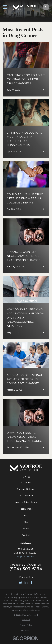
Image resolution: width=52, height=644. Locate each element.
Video (26, 529)
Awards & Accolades (26, 502)
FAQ (26, 515)
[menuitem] (26, 620)
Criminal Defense (26, 489)
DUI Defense (26, 496)
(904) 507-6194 (26, 569)
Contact (26, 535)
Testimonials (26, 509)
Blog (26, 522)
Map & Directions (26, 557)
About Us (26, 482)
